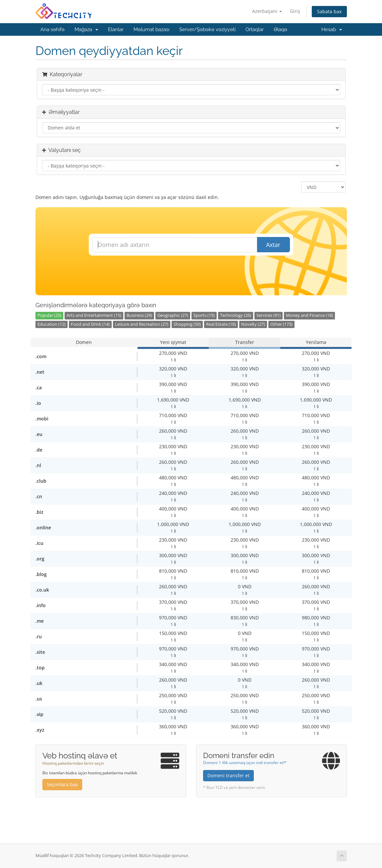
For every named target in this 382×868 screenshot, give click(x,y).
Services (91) (269, 315)
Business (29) (139, 315)
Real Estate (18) (221, 324)
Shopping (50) (187, 324)
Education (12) (52, 324)
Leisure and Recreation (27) (142, 324)
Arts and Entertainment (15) (94, 315)
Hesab (332, 29)
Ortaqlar (255, 29)
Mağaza (86, 29)
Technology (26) (236, 315)
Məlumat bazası (151, 29)
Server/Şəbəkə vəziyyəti (207, 29)
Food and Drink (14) (90, 324)
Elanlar (116, 29)
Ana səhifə (53, 29)
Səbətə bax (329, 11)
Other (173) (281, 324)
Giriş (295, 11)
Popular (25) (49, 315)
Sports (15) (204, 315)
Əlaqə (280, 29)
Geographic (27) (173, 315)
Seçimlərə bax (62, 784)
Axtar (273, 245)
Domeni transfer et (228, 775)
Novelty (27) (253, 324)
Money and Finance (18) (309, 315)
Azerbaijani (267, 11)
